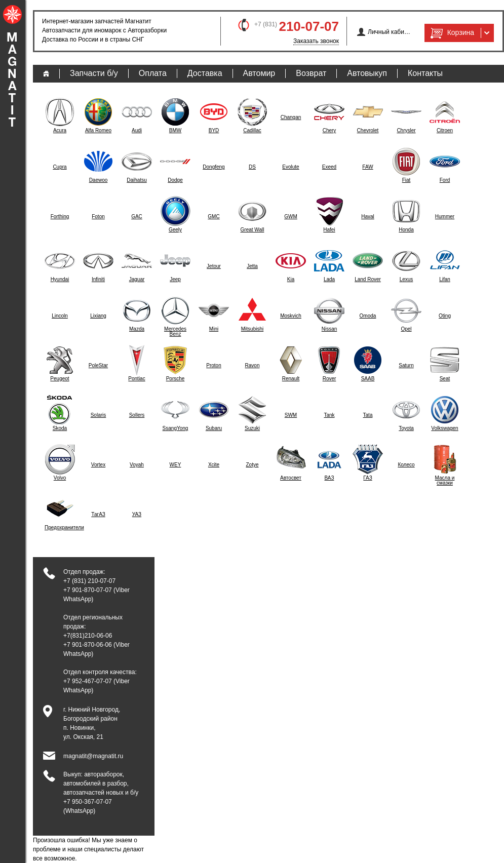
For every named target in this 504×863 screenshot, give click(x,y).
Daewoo (99, 180)
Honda (406, 230)
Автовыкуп (367, 73)
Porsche (176, 379)
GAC (137, 217)
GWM (291, 217)
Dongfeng (214, 167)
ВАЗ (329, 478)
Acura (60, 131)
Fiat (406, 180)
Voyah (137, 465)
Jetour (214, 266)
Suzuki (252, 428)
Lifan (445, 280)
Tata (368, 415)
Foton (98, 217)
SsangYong (176, 428)
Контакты (425, 73)
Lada (329, 280)
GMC (214, 217)
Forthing (60, 217)
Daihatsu (137, 180)
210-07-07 (309, 26)
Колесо (406, 465)
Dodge (175, 180)
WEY (176, 465)
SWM (291, 415)
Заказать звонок (316, 41)
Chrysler (406, 131)
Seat (445, 379)
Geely (175, 230)
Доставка (205, 73)
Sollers (137, 415)
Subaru (214, 428)
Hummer (445, 217)
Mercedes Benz (175, 332)
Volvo (60, 478)
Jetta (252, 266)
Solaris (99, 415)
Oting (445, 316)
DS (252, 167)
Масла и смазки (445, 481)
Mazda (137, 329)
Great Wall (253, 230)
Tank (329, 415)
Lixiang (98, 316)
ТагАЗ (98, 515)
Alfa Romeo (98, 131)
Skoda (60, 428)
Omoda (368, 316)
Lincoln (60, 316)
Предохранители (60, 528)
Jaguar (137, 280)
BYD (214, 131)
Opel (406, 329)
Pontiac (137, 379)
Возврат (311, 73)
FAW (367, 167)
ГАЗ (367, 478)
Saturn (406, 366)
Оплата (153, 73)
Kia (291, 280)
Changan (291, 117)
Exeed (329, 167)
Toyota (406, 428)
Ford (445, 180)
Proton (214, 366)
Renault (291, 379)
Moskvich (291, 316)
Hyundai (60, 280)
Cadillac (252, 131)
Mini (214, 329)
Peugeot (60, 379)
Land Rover (368, 280)
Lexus (406, 280)
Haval (368, 217)
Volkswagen (444, 428)
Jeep (175, 280)
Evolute (290, 167)
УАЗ (137, 515)
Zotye (252, 465)
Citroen (445, 131)
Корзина (451, 33)
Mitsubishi (252, 329)
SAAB (368, 379)
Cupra (60, 167)
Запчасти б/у (94, 73)
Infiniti (98, 280)
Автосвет (291, 478)
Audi (137, 131)
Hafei (329, 230)
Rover (329, 379)
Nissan (329, 329)
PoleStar (98, 366)
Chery (329, 131)
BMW (175, 131)
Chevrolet (368, 131)
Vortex (98, 465)
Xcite (214, 465)
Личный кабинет (389, 32)
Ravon (253, 366)
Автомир (259, 73)
